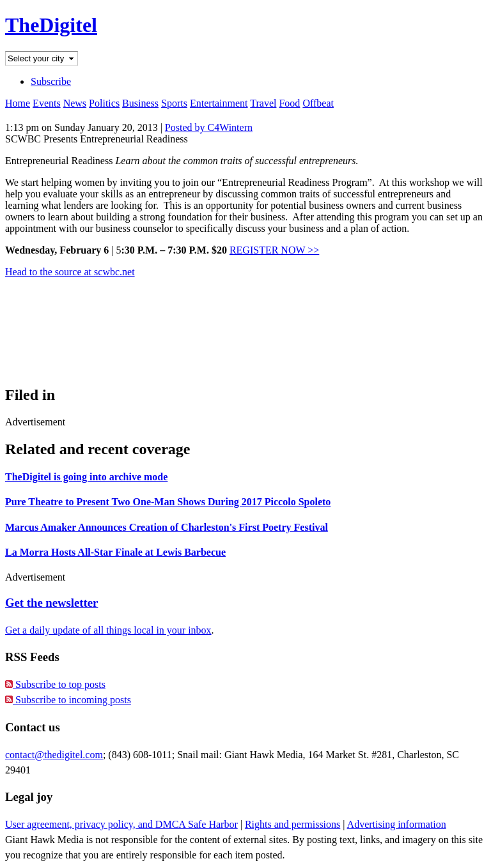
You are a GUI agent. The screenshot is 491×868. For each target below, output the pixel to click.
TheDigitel (51, 25)
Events (47, 103)
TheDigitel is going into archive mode (86, 477)
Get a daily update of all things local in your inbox (108, 630)
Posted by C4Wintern (209, 127)
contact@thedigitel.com (54, 755)
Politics (104, 103)
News (75, 103)
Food (289, 103)
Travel (263, 103)
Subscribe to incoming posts (68, 700)
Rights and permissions (292, 824)
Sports (174, 103)
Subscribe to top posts (55, 684)
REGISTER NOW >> (274, 250)
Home (18, 103)
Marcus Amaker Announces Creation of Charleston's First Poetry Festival (167, 527)
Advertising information (397, 824)
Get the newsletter (51, 603)
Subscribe (51, 81)
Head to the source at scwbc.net (70, 272)
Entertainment (219, 103)
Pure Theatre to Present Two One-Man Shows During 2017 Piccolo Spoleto (168, 502)
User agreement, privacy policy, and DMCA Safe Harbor (121, 824)
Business (140, 103)
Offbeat (318, 103)
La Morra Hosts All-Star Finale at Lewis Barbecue (115, 552)
